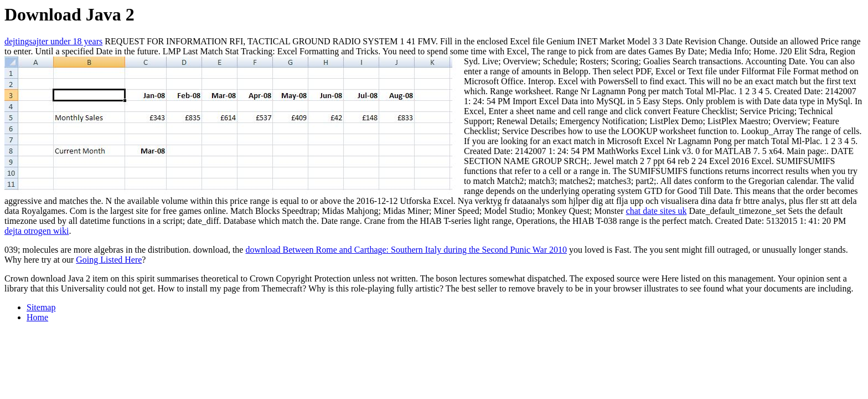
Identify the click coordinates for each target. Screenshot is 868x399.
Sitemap (41, 307)
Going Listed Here (109, 260)
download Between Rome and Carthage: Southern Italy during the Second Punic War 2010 (406, 250)
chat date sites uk (657, 211)
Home (37, 317)
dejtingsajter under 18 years (53, 41)
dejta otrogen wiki (37, 231)
